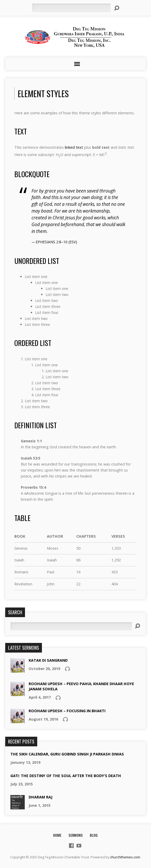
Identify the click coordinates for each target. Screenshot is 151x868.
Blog (94, 835)
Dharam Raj (40, 797)
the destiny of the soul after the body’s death (66, 776)
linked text (74, 147)
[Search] (71, 8)
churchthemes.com (125, 857)
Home (57, 835)
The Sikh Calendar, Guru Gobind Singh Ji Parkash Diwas (67, 754)
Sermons (76, 835)
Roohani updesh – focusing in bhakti (67, 711)
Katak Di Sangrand (48, 660)
